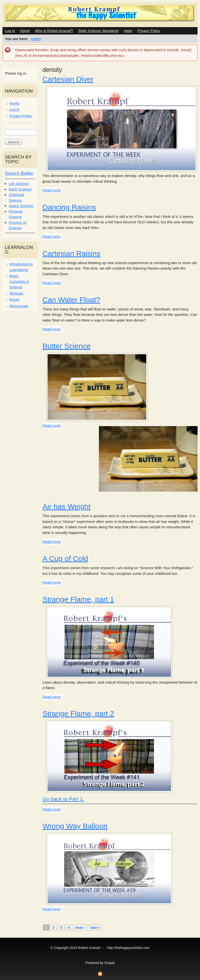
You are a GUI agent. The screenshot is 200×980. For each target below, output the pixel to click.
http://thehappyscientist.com (128, 948)
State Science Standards (99, 31)
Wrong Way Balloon (75, 826)
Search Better (19, 173)
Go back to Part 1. (63, 799)
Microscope (19, 306)
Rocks (15, 299)
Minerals (16, 293)
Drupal (110, 963)
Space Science (21, 206)
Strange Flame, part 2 (78, 714)
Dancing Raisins (69, 207)
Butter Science (66, 346)
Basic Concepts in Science (19, 281)
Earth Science (20, 189)
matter (36, 39)
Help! (128, 31)
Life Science (19, 184)
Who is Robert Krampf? (54, 31)
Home (25, 31)
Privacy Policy (149, 31)
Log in (10, 31)
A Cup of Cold (65, 558)
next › (80, 927)
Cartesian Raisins (71, 253)
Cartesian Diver (68, 79)
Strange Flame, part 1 (78, 599)
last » (95, 927)
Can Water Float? (71, 300)
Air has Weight (66, 506)
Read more (52, 190)
